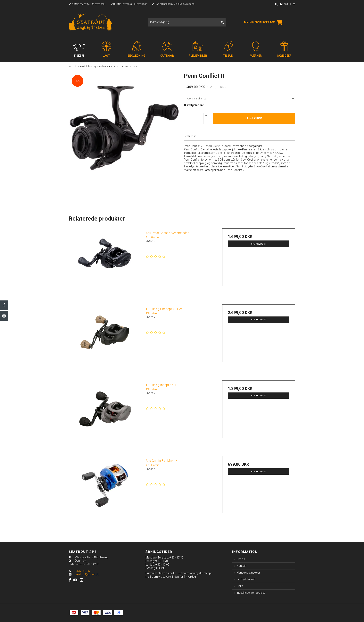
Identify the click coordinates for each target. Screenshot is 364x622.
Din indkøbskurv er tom (264, 22)
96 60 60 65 (79, 571)
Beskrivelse (190, 136)
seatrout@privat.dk (87, 574)
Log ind (285, 4)
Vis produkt (259, 244)
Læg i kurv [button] (253, 118)
